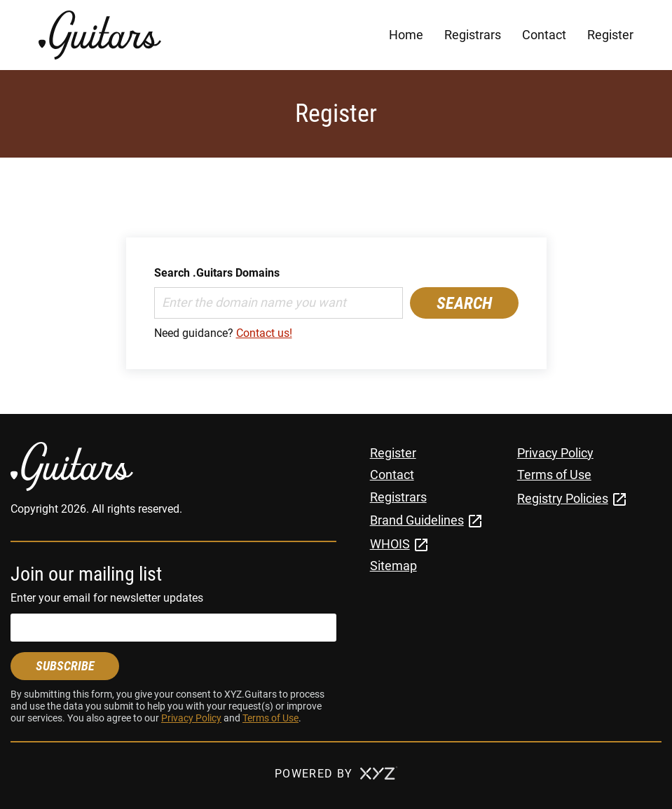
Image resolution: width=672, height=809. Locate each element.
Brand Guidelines (417, 520)
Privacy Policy (191, 718)
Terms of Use (270, 718)
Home (406, 35)
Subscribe (65, 666)
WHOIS (390, 544)
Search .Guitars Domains (217, 273)
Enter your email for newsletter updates (107, 598)
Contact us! (264, 333)
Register (610, 35)
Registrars (473, 35)
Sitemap (393, 566)
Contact (544, 35)
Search (464, 303)
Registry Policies (563, 498)
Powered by (336, 774)
